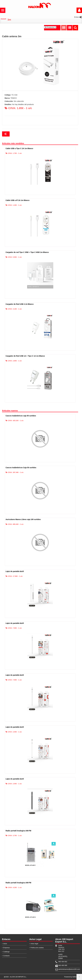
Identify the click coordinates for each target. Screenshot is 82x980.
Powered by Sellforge (71, 977)
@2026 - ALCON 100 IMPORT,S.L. (15, 977)
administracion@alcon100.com (63, 970)
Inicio (5, 944)
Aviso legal (34, 944)
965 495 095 (63, 966)
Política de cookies (37, 948)
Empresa (6, 948)
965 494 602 (63, 962)
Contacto (6, 956)
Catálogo (6, 952)
